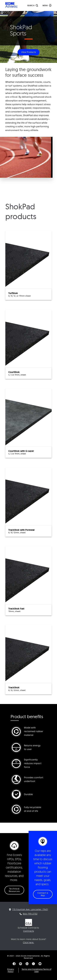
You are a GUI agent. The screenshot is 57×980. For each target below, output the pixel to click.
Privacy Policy (11, 970)
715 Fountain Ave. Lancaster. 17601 (30, 910)
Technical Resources (14, 890)
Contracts (29, 931)
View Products (29, 52)
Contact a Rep (43, 894)
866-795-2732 (30, 914)
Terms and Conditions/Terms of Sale (36, 970)
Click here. (28, 943)
